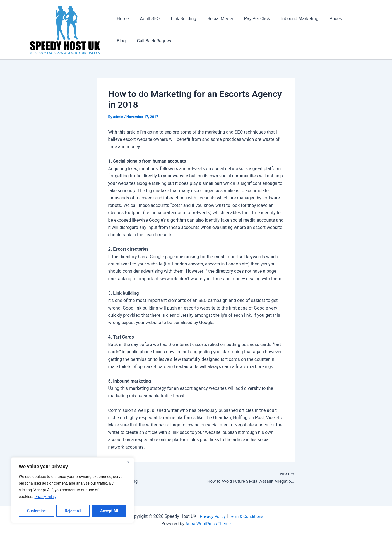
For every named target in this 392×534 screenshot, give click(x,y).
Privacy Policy (47, 497)
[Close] (128, 462)
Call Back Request (134, 41)
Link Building (178, 19)
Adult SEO (147, 19)
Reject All (73, 511)
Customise (36, 511)
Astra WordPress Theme (208, 524)
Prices (321, 19)
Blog (341, 19)
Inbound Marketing (288, 19)
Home (122, 19)
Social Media (212, 19)
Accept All (109, 511)
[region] (73, 490)
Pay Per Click (247, 19)
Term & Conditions (247, 516)
